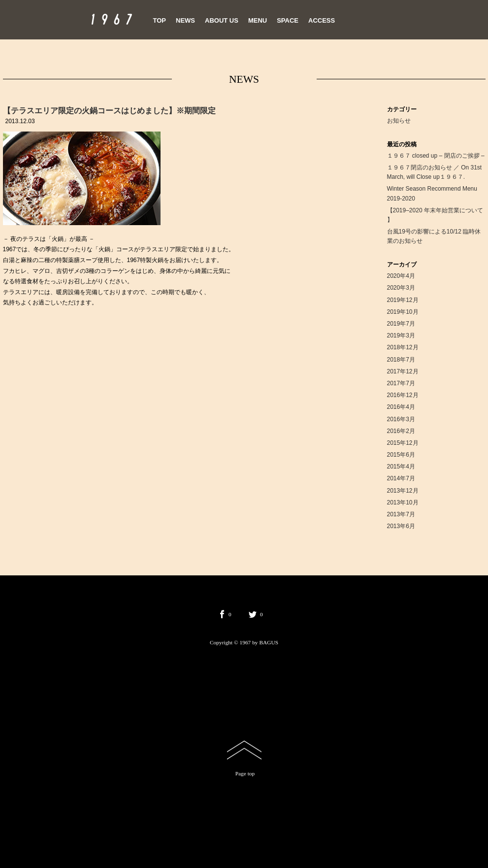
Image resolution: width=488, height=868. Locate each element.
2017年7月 (401, 383)
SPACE (288, 20)
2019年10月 (403, 312)
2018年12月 (403, 347)
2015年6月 (401, 455)
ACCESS (322, 20)
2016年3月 (401, 419)
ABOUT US (222, 20)
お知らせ (399, 121)
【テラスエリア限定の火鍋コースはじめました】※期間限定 (109, 111)
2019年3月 (401, 335)
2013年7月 (401, 514)
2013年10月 (403, 502)
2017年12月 (403, 371)
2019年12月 (403, 300)
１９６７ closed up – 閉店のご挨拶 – (436, 156)
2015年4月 (401, 467)
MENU (258, 20)
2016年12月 (403, 395)
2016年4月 (401, 407)
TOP (160, 20)
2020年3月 (401, 288)
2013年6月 (401, 526)
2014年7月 (401, 478)
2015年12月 (403, 443)
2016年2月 (401, 431)
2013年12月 (403, 491)
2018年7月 (401, 360)
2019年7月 (401, 324)
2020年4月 (401, 276)
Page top (245, 773)
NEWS (185, 20)
